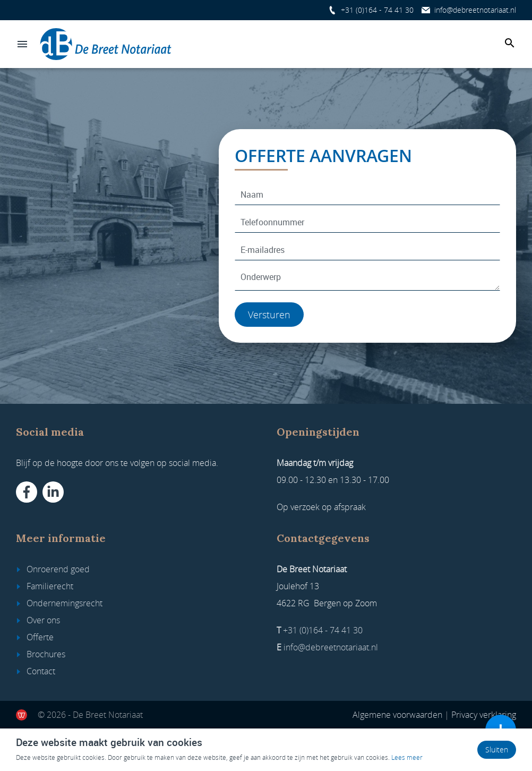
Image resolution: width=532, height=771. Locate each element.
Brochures (46, 654)
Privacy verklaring (484, 715)
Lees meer (407, 757)
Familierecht (50, 586)
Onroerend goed (58, 569)
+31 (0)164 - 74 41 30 (377, 10)
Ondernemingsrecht (65, 603)
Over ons (43, 620)
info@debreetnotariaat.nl (475, 10)
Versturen (269, 315)
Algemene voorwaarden (397, 715)
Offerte (40, 637)
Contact (41, 671)
